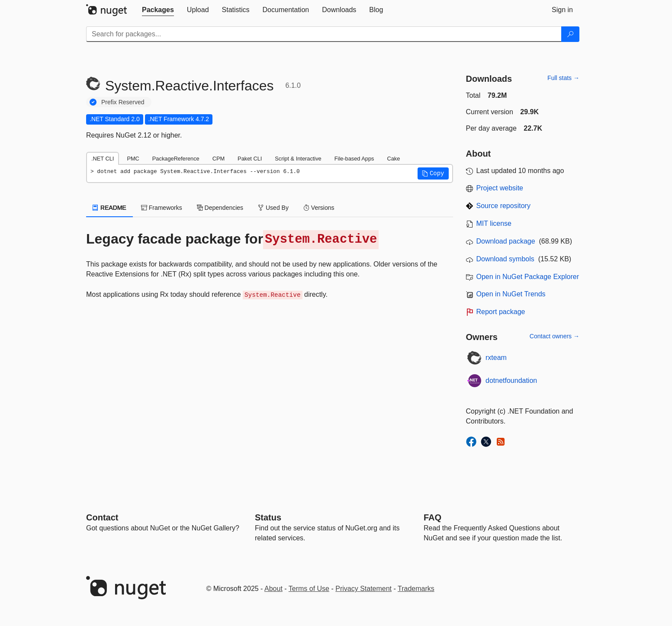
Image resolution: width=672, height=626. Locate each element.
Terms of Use (309, 589)
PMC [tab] (133, 159)
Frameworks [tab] (162, 208)
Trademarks (416, 589)
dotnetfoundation (511, 380)
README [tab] (109, 208)
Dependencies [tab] (220, 208)
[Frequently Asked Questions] (432, 517)
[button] (433, 173)
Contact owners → (555, 336)
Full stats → (563, 78)
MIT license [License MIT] (494, 223)
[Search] (570, 34)
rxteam (496, 358)
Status (268, 517)
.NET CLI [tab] (103, 159)
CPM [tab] (219, 159)
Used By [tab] (273, 208)
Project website (500, 188)
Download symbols (505, 259)
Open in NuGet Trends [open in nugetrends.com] (511, 294)
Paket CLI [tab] (250, 159)
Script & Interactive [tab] (298, 159)
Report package (501, 312)
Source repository (503, 206)
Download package (506, 241)
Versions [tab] (319, 208)
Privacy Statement (363, 589)
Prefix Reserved (123, 102)
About (273, 589)
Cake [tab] (393, 159)
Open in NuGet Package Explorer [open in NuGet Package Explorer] (528, 277)
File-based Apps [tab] (354, 159)
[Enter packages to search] (324, 34)
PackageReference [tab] (176, 159)
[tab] (158, 10)
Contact (102, 517)
